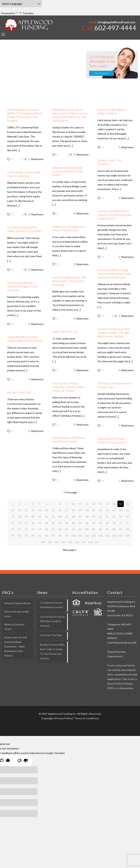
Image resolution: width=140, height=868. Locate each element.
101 (80, 536)
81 (67, 529)
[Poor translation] (23, 761)
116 (90, 542)
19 (13, 510)
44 (60, 517)
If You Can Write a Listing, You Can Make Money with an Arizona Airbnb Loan (114, 274)
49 (94, 517)
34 (114, 510)
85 (94, 529)
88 (114, 529)
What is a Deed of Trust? (14, 627)
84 (87, 529)
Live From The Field (51, 635)
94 (33, 536)
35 (121, 510)
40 (33, 517)
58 (33, 523)
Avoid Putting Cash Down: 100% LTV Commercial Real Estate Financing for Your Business (24, 115)
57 (26, 523)
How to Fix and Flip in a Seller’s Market (112, 111)
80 (60, 529)
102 (87, 536)
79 (53, 529)
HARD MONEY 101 (65, 332)
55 (13, 523)
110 (50, 542)
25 (53, 510)
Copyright (47, 718)
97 (53, 536)
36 (127, 510)
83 (80, 529)
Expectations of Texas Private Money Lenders (112, 440)
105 (107, 536)
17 (121, 504)
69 (107, 523)
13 (94, 504)
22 (33, 510)
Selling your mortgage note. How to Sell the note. (69, 228)
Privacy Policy (64, 718)
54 (127, 517)
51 (107, 517)
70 (114, 523)
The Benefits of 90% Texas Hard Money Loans (69, 439)
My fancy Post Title (19, 392)
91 (13, 536)
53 (121, 517)
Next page (70, 550)
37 (13, 517)
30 (87, 510)
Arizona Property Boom (17, 603)
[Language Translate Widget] (21, 4)
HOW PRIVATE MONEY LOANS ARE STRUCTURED (25, 339)
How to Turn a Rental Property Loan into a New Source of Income (68, 387)
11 (80, 504)
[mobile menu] (3, 34)
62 (60, 523)
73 (13, 529)
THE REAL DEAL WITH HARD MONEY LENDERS (24, 229)
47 (80, 517)
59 (40, 523)
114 (77, 542)
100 (73, 536)
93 (26, 536)
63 (67, 523)
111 (57, 542)
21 (26, 510)
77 (40, 529)
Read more (37, 159)
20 (20, 510)
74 (20, 529)
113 (70, 542)
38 (20, 517)
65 (80, 523)
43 (53, 517)
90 (127, 529)
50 (100, 517)
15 (107, 504)
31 (94, 510)
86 (100, 529)
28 (73, 510)
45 (67, 517)
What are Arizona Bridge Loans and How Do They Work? (68, 171)
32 (100, 510)
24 (46, 510)
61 (53, 523)
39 (26, 517)
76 (33, 529)
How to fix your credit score (16, 614)
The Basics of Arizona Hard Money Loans (114, 385)
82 (73, 529)
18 (127, 504)
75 (26, 529)
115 (83, 542)
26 (60, 510)
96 (46, 536)
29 (80, 510)
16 (114, 504)
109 (43, 542)
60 (46, 523)
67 (94, 523)
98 (60, 536)
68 (100, 523)
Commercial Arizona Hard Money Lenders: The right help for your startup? (114, 333)
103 (94, 536)
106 (114, 536)
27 (67, 510)
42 (46, 517)
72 (127, 523)
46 (73, 517)
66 (87, 523)
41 (40, 517)
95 (40, 536)
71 (121, 523)
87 (107, 529)
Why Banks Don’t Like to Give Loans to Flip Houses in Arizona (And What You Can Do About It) (70, 115)
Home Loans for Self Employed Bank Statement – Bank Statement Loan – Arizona (16, 646)
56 (20, 523)
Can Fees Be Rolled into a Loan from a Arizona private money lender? (115, 215)
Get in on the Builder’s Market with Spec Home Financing (23, 286)
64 (73, 523)
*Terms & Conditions (86, 718)
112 (63, 542)
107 (121, 536)
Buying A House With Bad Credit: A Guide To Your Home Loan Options (52, 651)
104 (100, 536)
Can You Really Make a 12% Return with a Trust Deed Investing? (69, 281)
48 (87, 517)
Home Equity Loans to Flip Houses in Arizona (24, 174)
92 (20, 536)
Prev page (70, 492)
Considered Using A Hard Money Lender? (52, 605)
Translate (24, 13)
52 (114, 517)
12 (87, 504)
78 (46, 529)
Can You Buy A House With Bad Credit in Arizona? (52, 621)
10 (73, 504)
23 (40, 510)
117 (97, 542)
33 (107, 510)
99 (67, 536)
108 (127, 536)
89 (121, 529)
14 (100, 504)
